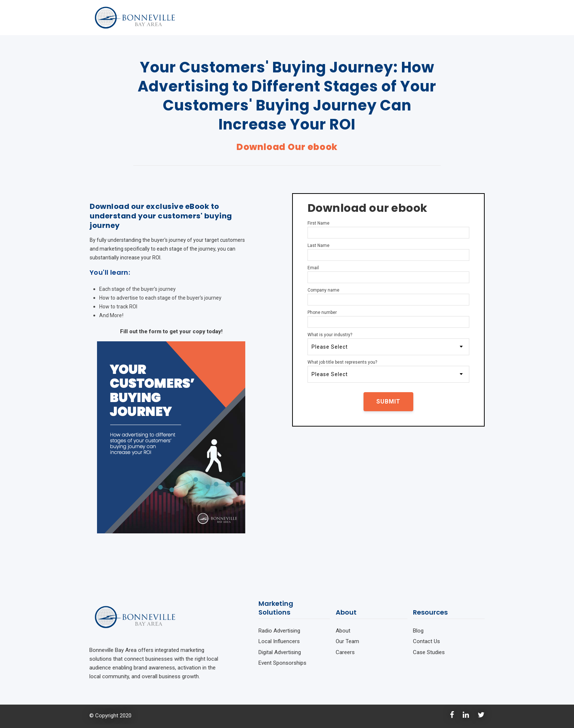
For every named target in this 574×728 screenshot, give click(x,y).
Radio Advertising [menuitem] (279, 631)
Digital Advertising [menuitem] (280, 652)
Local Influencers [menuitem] (279, 641)
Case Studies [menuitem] (429, 652)
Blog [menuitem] (418, 631)
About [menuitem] (343, 631)
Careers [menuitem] (345, 652)
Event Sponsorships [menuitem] (282, 663)
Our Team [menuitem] (347, 641)
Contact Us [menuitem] (426, 641)
